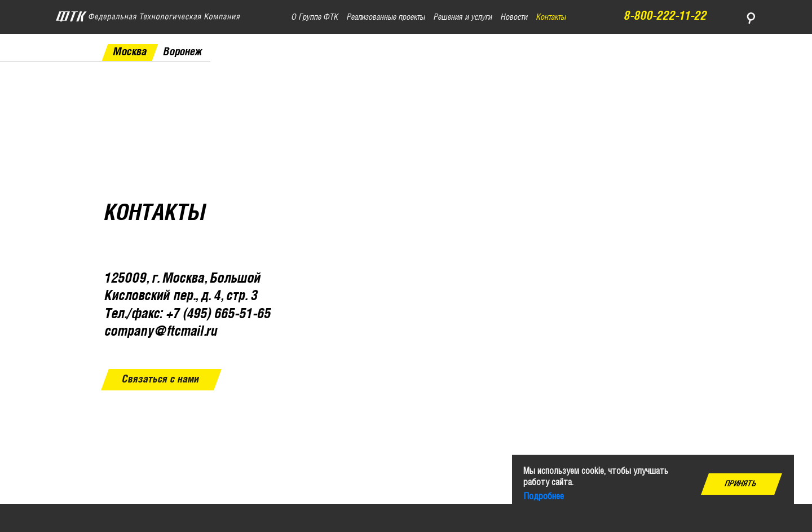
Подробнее (544, 497)
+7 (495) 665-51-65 (219, 315)
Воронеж (183, 52)
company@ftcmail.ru (161, 332)
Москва (130, 52)
